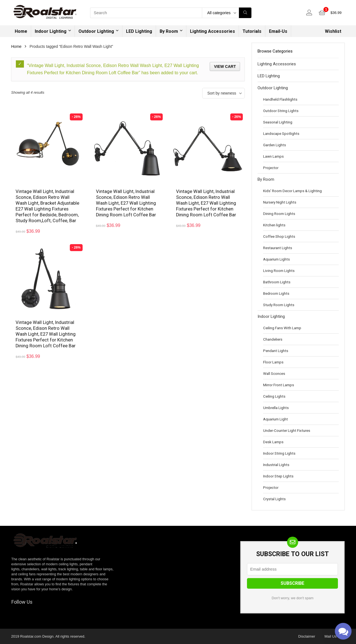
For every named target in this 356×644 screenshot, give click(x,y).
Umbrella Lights (276, 408)
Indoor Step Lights (278, 476)
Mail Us (331, 636)
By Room (169, 31)
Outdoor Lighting (96, 31)
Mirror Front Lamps (279, 385)
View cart (225, 66)
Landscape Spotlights (281, 133)
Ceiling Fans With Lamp (282, 328)
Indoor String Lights (279, 453)
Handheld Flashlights (280, 99)
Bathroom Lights (277, 282)
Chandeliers (273, 339)
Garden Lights (275, 145)
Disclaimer (307, 636)
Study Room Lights (279, 305)
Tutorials (252, 31)
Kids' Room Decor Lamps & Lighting (292, 191)
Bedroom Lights (276, 293)
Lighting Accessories (212, 31)
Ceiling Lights (274, 396)
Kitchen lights (274, 225)
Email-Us (278, 31)
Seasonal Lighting (278, 122)
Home (21, 31)
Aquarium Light (275, 419)
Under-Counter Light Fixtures (287, 430)
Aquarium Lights (276, 259)
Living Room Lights (279, 271)
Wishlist (333, 31)
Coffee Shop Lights (279, 236)
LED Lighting (139, 31)
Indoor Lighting (51, 31)
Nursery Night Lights (280, 202)
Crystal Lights (274, 499)
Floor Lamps (273, 362)
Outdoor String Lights (281, 111)
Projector (271, 168)
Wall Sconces (274, 373)
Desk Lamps (273, 442)
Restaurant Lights (278, 248)
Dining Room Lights (279, 214)
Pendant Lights (276, 351)
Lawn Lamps (273, 156)
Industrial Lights (276, 465)
